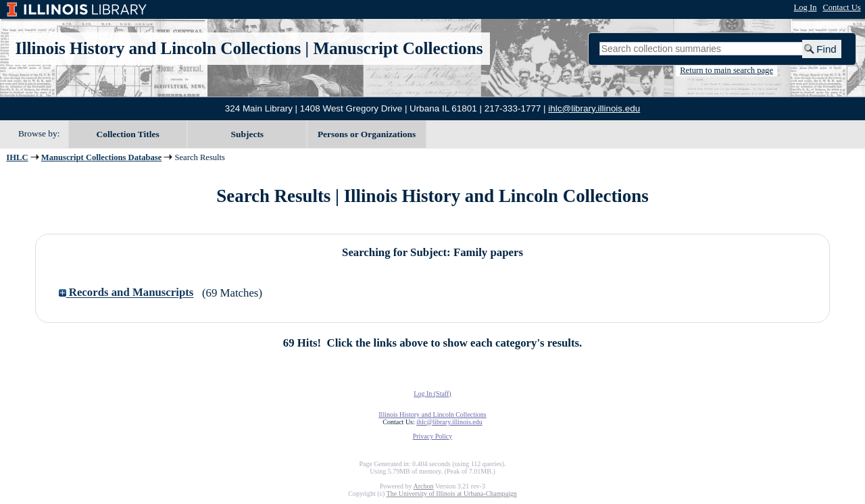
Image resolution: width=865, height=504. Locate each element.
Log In (806, 7)
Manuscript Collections (398, 48)
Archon (423, 486)
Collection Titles (128, 134)
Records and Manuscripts (126, 293)
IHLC (17, 157)
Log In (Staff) (432, 394)
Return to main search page (726, 70)
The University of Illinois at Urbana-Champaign (452, 494)
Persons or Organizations (367, 134)
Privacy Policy (433, 436)
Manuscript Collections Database (101, 157)
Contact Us (841, 7)
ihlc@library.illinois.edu (594, 108)
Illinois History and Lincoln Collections (158, 48)
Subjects (248, 134)
